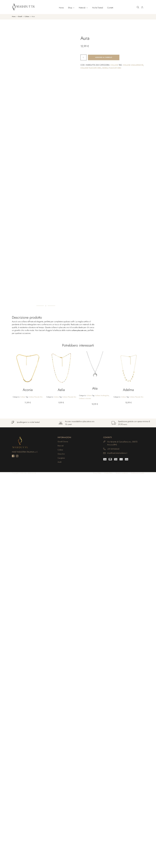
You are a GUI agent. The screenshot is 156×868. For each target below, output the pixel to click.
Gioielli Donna (63, 834)
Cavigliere (62, 851)
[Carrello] (142, 8)
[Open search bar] (138, 7)
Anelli (60, 856)
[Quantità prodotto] (84, 58)
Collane (115, 65)
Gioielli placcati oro (130, 68)
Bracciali (61, 838)
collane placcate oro (80, 722)
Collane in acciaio (85, 790)
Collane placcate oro (107, 68)
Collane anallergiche (103, 787)
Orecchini (62, 847)
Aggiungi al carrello (104, 58)
